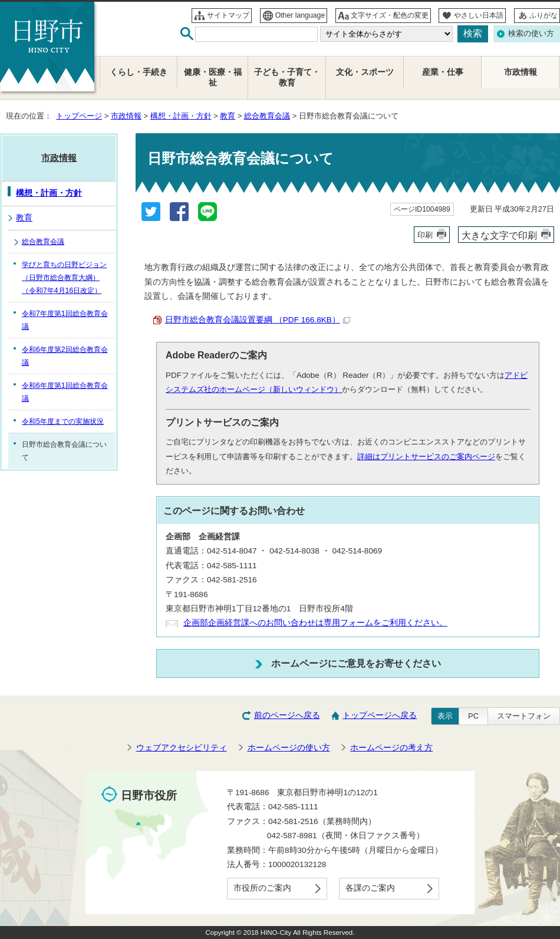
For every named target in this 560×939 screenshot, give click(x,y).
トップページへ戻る (380, 715)
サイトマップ (228, 15)
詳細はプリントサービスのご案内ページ (426, 457)
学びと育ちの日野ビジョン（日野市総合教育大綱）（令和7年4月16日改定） (64, 278)
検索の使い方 (531, 33)
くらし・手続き (139, 72)
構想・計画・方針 (181, 116)
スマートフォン (524, 716)
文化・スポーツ (365, 72)
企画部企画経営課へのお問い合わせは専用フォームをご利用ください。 (315, 623)
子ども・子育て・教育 (287, 78)
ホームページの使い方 (289, 748)
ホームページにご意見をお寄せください (356, 663)
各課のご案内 (370, 888)
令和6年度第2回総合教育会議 (65, 356)
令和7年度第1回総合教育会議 (65, 320)
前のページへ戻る (287, 715)
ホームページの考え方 (391, 748)
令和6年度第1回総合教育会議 (65, 392)
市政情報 (126, 116)
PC (473, 716)
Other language (300, 15)
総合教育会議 (267, 116)
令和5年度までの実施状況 (63, 421)
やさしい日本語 (479, 15)
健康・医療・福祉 (213, 78)
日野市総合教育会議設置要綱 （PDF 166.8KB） (258, 320)
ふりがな (543, 15)
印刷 (425, 235)
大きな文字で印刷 (499, 235)
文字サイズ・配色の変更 (390, 15)
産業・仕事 (443, 72)
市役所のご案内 (262, 888)
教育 (228, 116)
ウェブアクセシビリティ (182, 748)
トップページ (79, 116)
